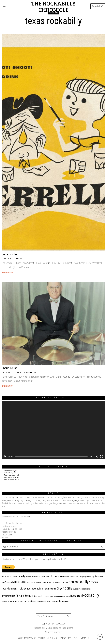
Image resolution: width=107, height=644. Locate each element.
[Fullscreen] (102, 456)
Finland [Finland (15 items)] (72, 577)
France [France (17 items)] (78, 576)
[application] (53, 430)
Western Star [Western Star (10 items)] (51, 601)
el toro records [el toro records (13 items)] (64, 577)
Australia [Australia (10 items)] (8, 577)
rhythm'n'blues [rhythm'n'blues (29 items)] (8, 596)
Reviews (20, 259)
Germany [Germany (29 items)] (99, 576)
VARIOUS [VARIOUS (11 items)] (43, 601)
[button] (103, 6)
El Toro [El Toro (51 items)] (54, 576)
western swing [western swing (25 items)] (62, 601)
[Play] (5, 456)
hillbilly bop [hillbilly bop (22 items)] (25, 582)
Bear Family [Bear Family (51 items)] (18, 576)
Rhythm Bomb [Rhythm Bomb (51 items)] (23, 596)
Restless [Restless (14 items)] (88, 589)
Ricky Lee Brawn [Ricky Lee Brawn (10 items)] (55, 596)
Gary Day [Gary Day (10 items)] (91, 577)
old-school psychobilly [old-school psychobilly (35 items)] (32, 589)
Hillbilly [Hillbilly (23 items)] (17, 582)
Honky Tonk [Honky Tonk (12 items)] (35, 582)
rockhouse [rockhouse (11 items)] (5, 601)
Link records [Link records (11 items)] (64, 582)
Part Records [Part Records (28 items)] (50, 589)
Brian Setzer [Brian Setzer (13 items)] (36, 577)
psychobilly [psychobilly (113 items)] (64, 588)
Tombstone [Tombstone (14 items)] (32, 601)
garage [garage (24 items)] (85, 576)
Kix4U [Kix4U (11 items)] (57, 582)
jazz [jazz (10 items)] (50, 582)
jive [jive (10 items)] (53, 582)
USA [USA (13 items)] (38, 601)
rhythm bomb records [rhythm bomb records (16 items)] (40, 596)
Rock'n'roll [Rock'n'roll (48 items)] (76, 596)
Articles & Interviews (27, 372)
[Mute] (97, 456)
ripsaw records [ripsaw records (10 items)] (65, 596)
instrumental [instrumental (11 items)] (44, 582)
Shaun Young (10, 368)
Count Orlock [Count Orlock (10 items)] (45, 577)
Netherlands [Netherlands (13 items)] (15, 589)
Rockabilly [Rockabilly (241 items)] (91, 595)
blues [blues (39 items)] (28, 576)
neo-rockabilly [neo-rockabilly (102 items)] (79, 582)
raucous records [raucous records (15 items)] (79, 589)
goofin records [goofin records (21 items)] (8, 582)
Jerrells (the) (10, 254)
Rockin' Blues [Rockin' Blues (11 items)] (14, 601)
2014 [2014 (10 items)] (3, 577)
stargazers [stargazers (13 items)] (24, 601)
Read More (7, 273)
